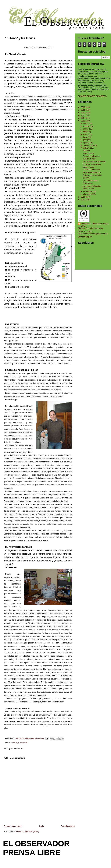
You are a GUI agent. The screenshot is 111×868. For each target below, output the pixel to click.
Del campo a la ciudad (92, 175)
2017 (83, 200)
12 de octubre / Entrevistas (94, 161)
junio (85, 137)
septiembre (88, 145)
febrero (87, 126)
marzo (86, 129)
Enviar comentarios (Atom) (27, 831)
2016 (83, 197)
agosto (86, 143)
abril (85, 132)
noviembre (88, 191)
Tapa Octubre (89, 189)
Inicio (42, 826)
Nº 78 (15, 743)
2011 (83, 110)
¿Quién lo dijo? (89, 159)
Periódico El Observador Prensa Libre (95, 225)
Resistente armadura (92, 172)
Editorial (86, 151)
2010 (83, 107)
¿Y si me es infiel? (91, 181)
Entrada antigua (68, 826)
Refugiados (88, 183)
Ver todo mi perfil (85, 237)
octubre (87, 148)
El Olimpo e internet (91, 170)
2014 (83, 118)
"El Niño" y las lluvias (92, 164)
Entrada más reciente (13, 826)
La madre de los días (92, 186)
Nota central (23, 743)
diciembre (88, 194)
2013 (83, 115)
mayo (86, 134)
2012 (83, 113)
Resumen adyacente (92, 156)
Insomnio (87, 178)
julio (85, 140)
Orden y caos (88, 167)
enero (86, 124)
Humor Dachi (88, 153)
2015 (83, 121)
